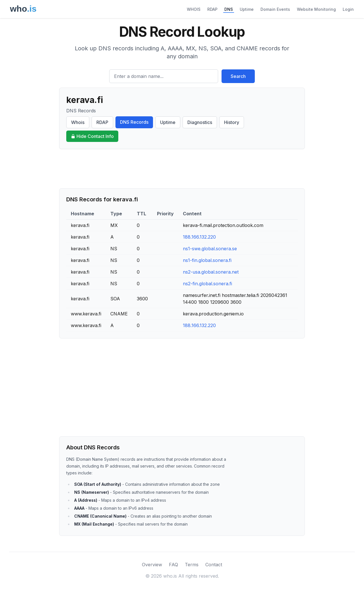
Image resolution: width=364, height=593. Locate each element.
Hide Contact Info (92, 136)
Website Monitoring (316, 9)
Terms (192, 565)
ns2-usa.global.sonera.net (211, 272)
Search (238, 76)
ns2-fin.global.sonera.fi (207, 284)
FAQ (173, 565)
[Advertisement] (182, 169)
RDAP (212, 9)
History (232, 122)
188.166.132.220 (199, 237)
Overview (152, 565)
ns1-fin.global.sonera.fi (207, 260)
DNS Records (134, 122)
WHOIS (194, 9)
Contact (214, 565)
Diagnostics (200, 122)
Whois (78, 122)
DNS (229, 9)
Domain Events (275, 9)
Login (348, 9)
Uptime (247, 9)
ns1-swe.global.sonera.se (210, 249)
